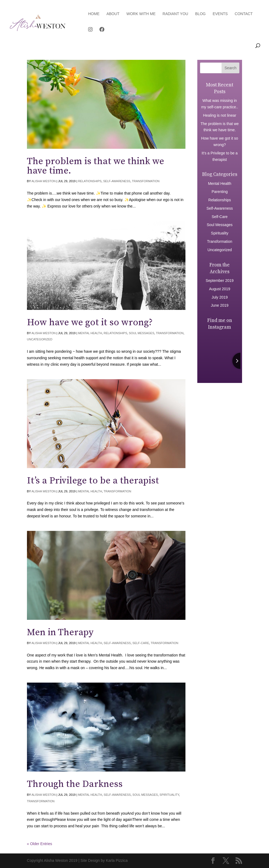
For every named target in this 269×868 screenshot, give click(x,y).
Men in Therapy (60, 632)
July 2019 (220, 297)
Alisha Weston (44, 181)
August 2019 (220, 289)
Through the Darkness (75, 784)
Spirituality (169, 795)
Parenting (220, 192)
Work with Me (141, 14)
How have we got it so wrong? (90, 323)
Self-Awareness (117, 181)
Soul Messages (142, 333)
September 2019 (220, 281)
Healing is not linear (220, 115)
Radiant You (175, 14)
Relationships (90, 181)
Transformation (146, 181)
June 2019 (220, 305)
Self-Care (141, 643)
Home (94, 14)
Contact (244, 14)
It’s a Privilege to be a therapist (93, 481)
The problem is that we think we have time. (96, 166)
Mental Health (90, 333)
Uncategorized (40, 339)
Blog (200, 14)
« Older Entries (39, 844)
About (113, 14)
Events (220, 14)
